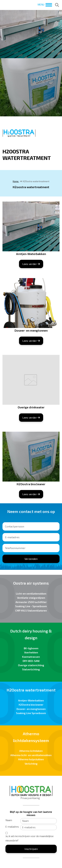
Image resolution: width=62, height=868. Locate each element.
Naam (9, 820)
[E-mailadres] (39, 827)
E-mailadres (12, 827)
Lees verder (31, 264)
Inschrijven (31, 849)
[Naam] (39, 821)
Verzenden (31, 559)
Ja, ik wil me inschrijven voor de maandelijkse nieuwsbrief (30, 838)
